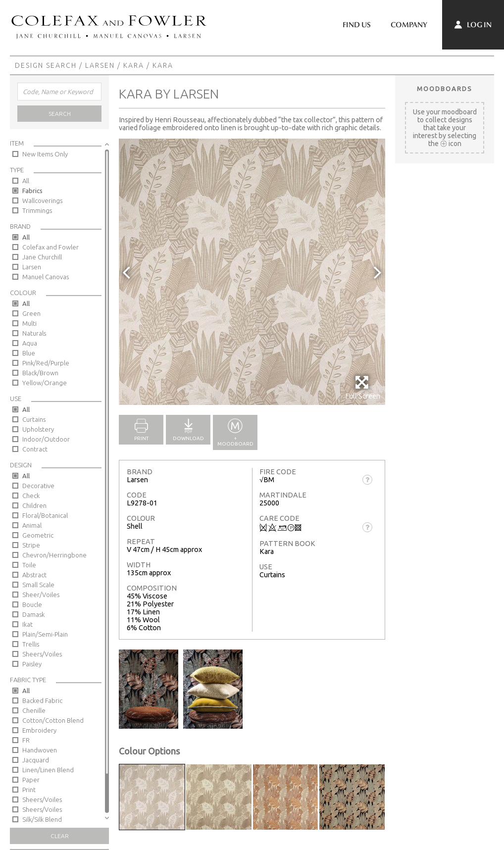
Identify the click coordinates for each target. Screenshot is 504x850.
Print (29, 790)
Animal (32, 525)
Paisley (32, 664)
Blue (29, 353)
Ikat (27, 624)
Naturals (34, 333)
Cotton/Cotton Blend (53, 720)
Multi (29, 323)
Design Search (46, 65)
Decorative (38, 486)
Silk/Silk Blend (42, 819)
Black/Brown (40, 373)
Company (409, 25)
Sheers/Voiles (42, 654)
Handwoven (40, 750)
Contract (35, 449)
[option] (252, 272)
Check (31, 496)
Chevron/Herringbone (54, 555)
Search (60, 114)
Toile (29, 565)
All (26, 181)
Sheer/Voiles (41, 595)
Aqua (30, 343)
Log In (473, 25)
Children (34, 505)
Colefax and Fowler (50, 247)
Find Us (357, 25)
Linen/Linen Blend (48, 770)
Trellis (31, 644)
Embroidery (39, 730)
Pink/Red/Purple (46, 363)
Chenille (34, 710)
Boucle (32, 604)
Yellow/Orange (45, 383)
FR (26, 740)
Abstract (34, 575)
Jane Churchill (42, 257)
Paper (31, 780)
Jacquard (36, 760)
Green (31, 313)
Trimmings (37, 210)
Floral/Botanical (45, 515)
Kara (134, 65)
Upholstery (38, 429)
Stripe (31, 545)
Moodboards (445, 89)
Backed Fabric (42, 700)
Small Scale (38, 585)
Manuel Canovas (46, 277)
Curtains (34, 419)
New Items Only (45, 154)
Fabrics (32, 191)
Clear (60, 836)
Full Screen (363, 387)
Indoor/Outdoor (46, 439)
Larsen (100, 65)
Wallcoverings (42, 200)
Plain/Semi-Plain (45, 634)
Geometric (38, 535)
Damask (33, 614)
